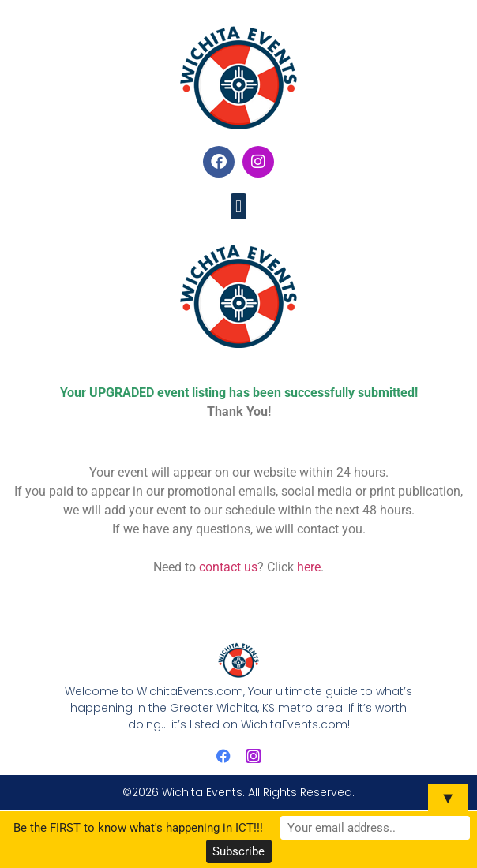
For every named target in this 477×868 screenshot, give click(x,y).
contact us (228, 567)
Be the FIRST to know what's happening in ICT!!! (138, 828)
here (309, 567)
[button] (238, 206)
